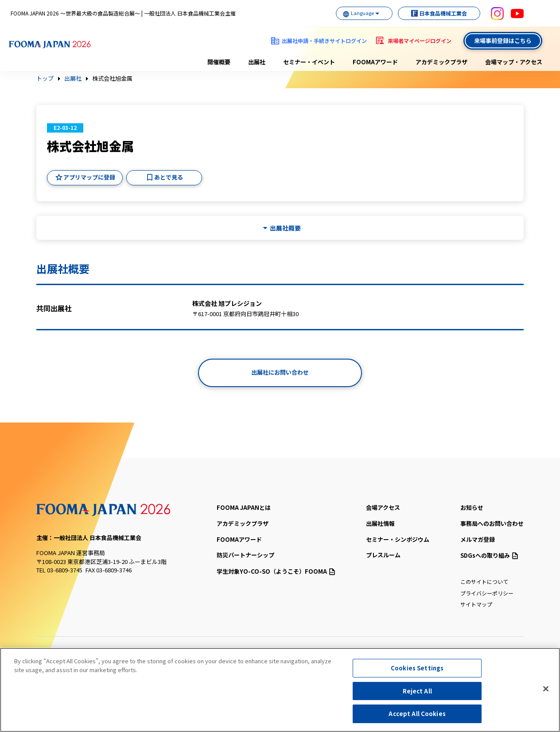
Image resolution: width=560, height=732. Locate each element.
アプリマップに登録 (89, 177)
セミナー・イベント (309, 62)
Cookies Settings (417, 669)
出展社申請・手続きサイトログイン (324, 41)
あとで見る (169, 177)
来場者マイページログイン (420, 41)
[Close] (546, 689)
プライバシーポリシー (487, 593)
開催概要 (219, 62)
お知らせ (472, 507)
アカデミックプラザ (441, 62)
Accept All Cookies (417, 714)
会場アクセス (383, 507)
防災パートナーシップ (245, 555)
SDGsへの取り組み (489, 555)
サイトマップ (476, 604)
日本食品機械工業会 (436, 13)
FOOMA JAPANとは (244, 507)
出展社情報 (380, 523)
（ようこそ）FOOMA (276, 571)
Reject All (417, 691)
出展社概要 (285, 228)
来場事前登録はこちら (503, 41)
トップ (45, 78)
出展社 (257, 62)
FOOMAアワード (375, 62)
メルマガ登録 (478, 539)
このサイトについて (484, 581)
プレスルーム (383, 555)
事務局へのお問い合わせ (492, 523)
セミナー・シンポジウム (398, 539)
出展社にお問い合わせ (280, 372)
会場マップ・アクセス (514, 62)
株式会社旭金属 (112, 78)
